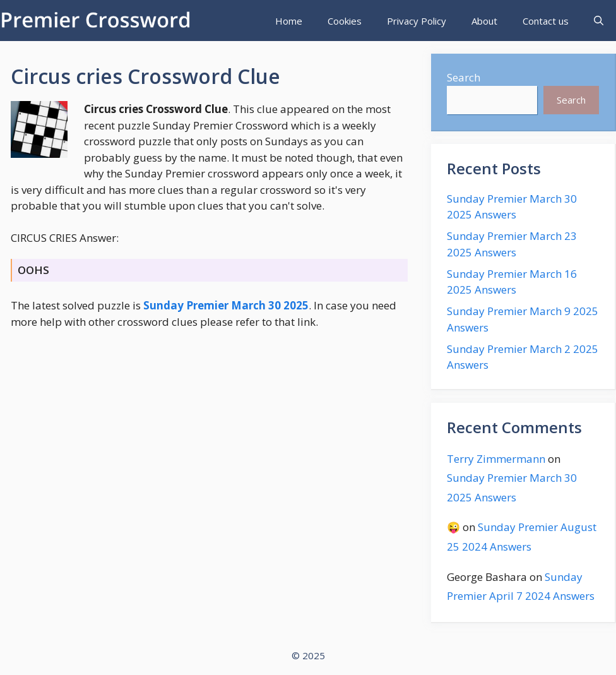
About (484, 21)
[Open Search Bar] (599, 21)
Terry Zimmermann (496, 459)
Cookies (345, 21)
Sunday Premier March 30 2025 (226, 305)
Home (289, 21)
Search (464, 77)
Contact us (546, 21)
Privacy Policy (417, 21)
